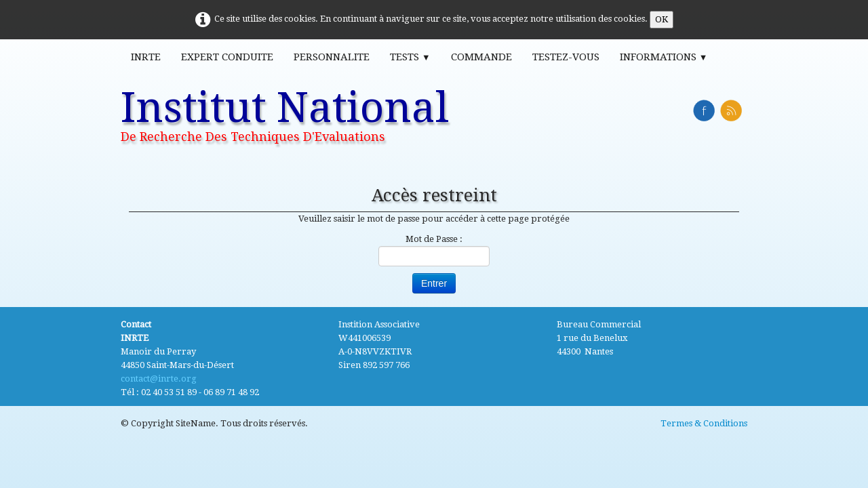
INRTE (146, 57)
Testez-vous (566, 57)
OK (662, 19)
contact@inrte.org (159, 379)
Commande (481, 57)
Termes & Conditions (704, 423)
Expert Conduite (227, 57)
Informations (664, 57)
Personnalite (332, 57)
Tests (410, 57)
